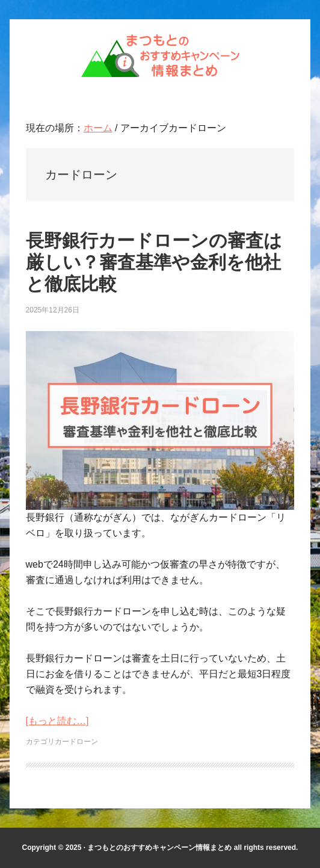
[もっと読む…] (57, 721)
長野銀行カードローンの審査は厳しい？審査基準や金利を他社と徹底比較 (154, 262)
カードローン (76, 742)
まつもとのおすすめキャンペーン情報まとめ (160, 55)
